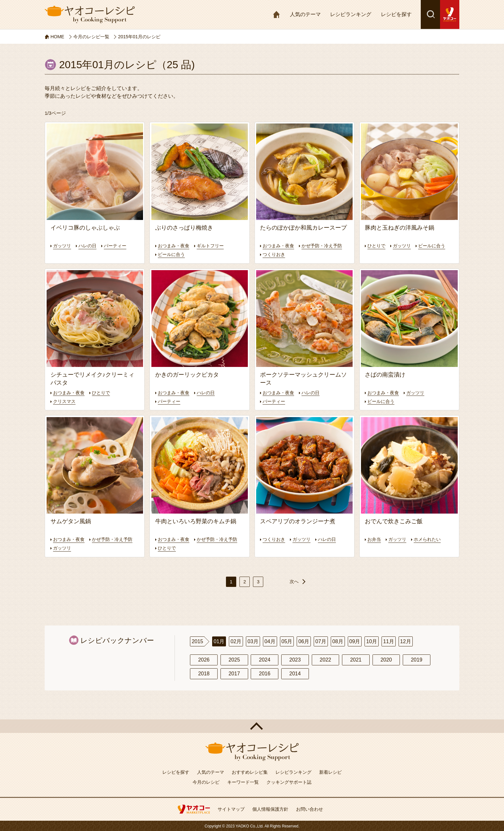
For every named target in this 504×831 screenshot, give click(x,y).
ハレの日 (89, 246)
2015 (197, 641)
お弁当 (375, 539)
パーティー (118, 246)
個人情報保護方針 (270, 809)
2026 (204, 659)
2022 (326, 659)
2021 (356, 659)
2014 (295, 674)
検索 (430, 14)
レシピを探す (396, 14)
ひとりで (377, 246)
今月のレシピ (206, 782)
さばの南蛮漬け (385, 374)
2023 (295, 659)
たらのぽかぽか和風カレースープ (303, 228)
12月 (406, 641)
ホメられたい (430, 539)
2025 (234, 659)
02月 (236, 641)
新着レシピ (330, 772)
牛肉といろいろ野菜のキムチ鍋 (196, 521)
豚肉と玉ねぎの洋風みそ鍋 (400, 228)
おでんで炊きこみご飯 (394, 521)
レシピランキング (351, 14)
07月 (321, 641)
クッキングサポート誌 (289, 782)
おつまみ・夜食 (175, 246)
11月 (389, 641)
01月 (219, 641)
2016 (265, 674)
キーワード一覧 (243, 782)
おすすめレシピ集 (250, 772)
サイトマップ (231, 809)
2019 (417, 659)
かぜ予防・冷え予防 (284, 254)
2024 (265, 659)
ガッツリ (63, 246)
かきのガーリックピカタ (187, 374)
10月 (372, 641)
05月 (287, 641)
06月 (304, 641)
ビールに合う (172, 254)
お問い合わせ (310, 809)
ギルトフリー (213, 246)
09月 (355, 641)
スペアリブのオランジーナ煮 (298, 521)
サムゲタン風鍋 (71, 521)
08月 (338, 641)
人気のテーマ (305, 14)
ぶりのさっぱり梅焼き (184, 228)
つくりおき (325, 254)
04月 (270, 641)
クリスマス (65, 401)
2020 (386, 659)
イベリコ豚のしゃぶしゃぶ (85, 228)
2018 (204, 674)
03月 (253, 641)
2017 (234, 674)
